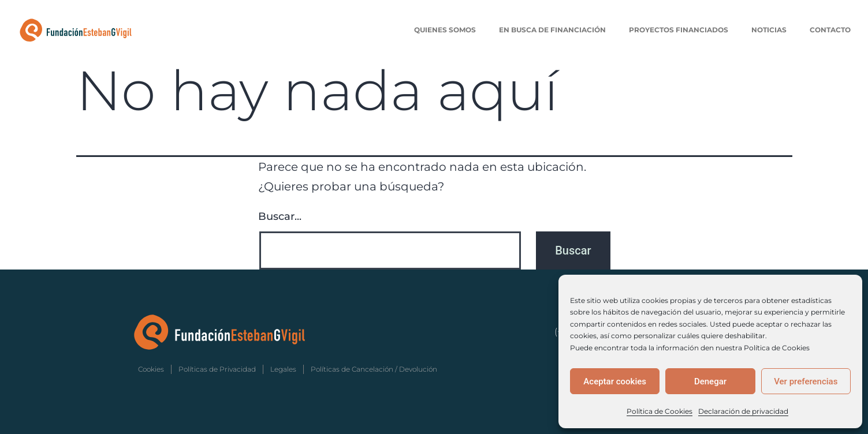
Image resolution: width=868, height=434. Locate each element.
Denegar (710, 381)
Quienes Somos (445, 30)
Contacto (830, 30)
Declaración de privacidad (743, 411)
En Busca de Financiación (552, 30)
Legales (283, 369)
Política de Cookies (660, 411)
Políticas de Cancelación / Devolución (374, 369)
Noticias (769, 30)
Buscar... (280, 216)
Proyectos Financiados (679, 30)
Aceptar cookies (615, 381)
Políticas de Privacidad (217, 369)
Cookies (151, 369)
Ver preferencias (806, 381)
